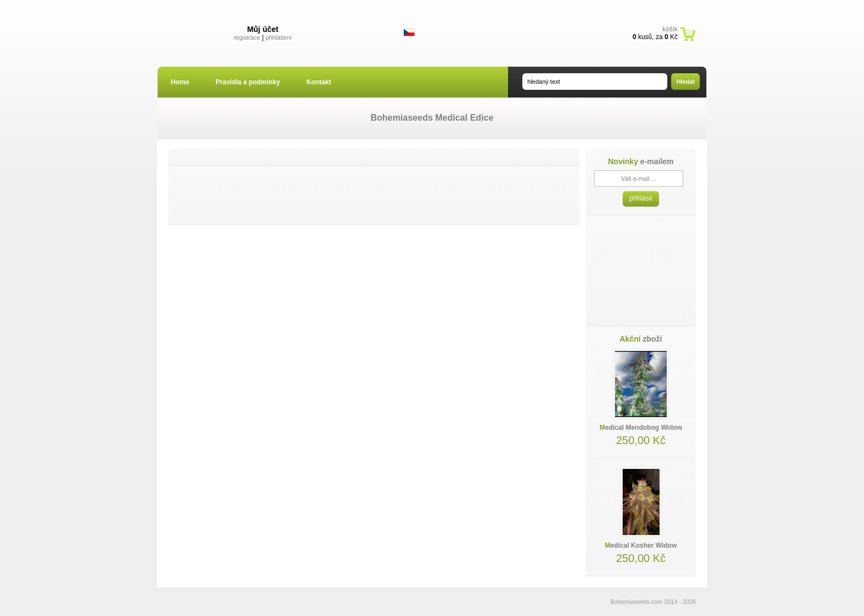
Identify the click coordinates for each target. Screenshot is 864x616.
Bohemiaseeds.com (637, 602)
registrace (247, 37)
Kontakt (319, 82)
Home (180, 82)
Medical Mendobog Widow (641, 428)
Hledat (685, 82)
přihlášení (279, 37)
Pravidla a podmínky (248, 82)
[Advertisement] (374, 195)
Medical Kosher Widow (641, 545)
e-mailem (641, 161)
